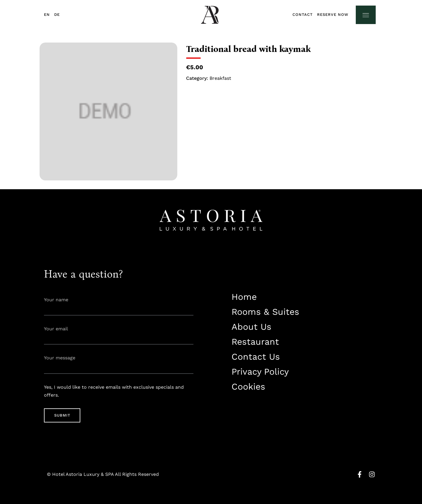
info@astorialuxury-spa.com (261, 416)
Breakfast (220, 78)
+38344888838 (246, 405)
